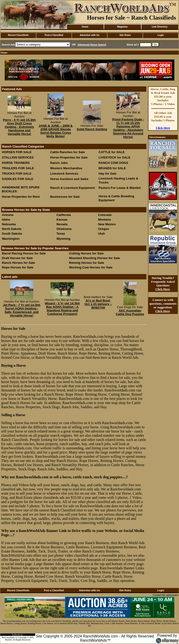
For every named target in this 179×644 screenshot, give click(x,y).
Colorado (105, 215)
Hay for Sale (108, 174)
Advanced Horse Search (92, 45)
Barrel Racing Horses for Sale (24, 253)
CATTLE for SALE (112, 152)
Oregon (104, 229)
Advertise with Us (89, 35)
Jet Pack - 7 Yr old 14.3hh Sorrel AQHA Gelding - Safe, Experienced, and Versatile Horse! (22, 310)
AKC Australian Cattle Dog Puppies (130, 312)
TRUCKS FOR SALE (17, 174)
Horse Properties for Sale (69, 157)
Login (161, 35)
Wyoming (63, 239)
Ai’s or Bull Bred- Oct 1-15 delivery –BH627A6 (98, 304)
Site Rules (125, 35)
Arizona (8, 215)
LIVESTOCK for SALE (115, 157)
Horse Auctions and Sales (69, 179)
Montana (105, 220)
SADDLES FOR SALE (18, 179)
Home (85, 27)
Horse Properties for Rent (21, 197)
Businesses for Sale (65, 197)
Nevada (62, 224)
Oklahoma (64, 229)
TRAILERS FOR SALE (18, 168)
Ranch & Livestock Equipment (72, 188)
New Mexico (107, 224)
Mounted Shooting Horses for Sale (94, 258)
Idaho (6, 220)
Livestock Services (64, 174)
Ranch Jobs (59, 163)
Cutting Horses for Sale (86, 253)
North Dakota (12, 229)
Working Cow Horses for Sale (91, 267)
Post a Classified (54, 35)
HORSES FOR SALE (17, 152)
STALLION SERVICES (18, 157)
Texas (61, 234)
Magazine (122, 27)
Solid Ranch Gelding (92, 129)
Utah (102, 234)
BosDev (9, 640)
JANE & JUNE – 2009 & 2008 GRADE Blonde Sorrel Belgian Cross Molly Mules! (56, 131)
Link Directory (160, 27)
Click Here (163, 128)
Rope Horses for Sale (18, 267)
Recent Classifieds (18, 35)
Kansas (62, 220)
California (64, 215)
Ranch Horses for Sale (18, 263)
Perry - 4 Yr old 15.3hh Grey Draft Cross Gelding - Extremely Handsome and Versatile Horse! (19, 127)
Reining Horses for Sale (86, 263)
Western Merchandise (66, 168)
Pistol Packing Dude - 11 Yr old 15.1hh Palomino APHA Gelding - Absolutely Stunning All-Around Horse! (128, 128)
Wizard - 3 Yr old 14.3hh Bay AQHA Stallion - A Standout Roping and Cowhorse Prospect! (62, 309)
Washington (11, 239)
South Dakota (12, 234)
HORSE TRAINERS (16, 163)
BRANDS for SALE (112, 168)
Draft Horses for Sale (17, 258)
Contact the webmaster (165, 595)
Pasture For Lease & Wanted (120, 188)
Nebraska (9, 224)
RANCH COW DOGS (113, 163)
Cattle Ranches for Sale (67, 152)
